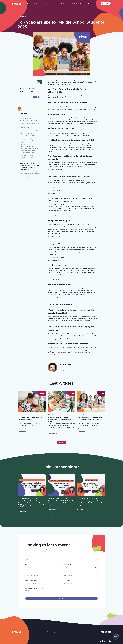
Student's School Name (31, 580)
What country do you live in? (69, 572)
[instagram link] (106, 632)
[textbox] (80, 575)
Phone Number (29, 572)
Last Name (65, 557)
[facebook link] (103, 632)
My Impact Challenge (57, 244)
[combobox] (29, 575)
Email (27, 565)
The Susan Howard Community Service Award (69, 177)
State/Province (66, 580)
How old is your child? (68, 565)
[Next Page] (62, 442)
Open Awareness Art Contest (59, 284)
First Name (28, 557)
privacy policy (39, 588)
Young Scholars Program (59, 221)
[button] (38, 4)
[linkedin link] (110, 632)
